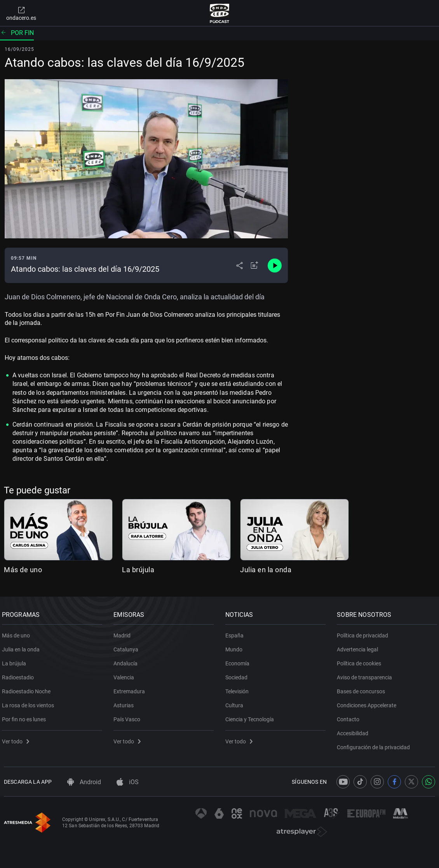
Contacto (350, 716)
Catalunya (128, 646)
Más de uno (23, 570)
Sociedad (238, 674)
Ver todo (17, 738)
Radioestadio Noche (28, 688)
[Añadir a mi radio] (254, 266)
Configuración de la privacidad (376, 744)
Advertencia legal (360, 646)
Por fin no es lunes (26, 716)
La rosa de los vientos (30, 702)
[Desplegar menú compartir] (240, 266)
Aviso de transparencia (367, 674)
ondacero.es (21, 13)
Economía (239, 660)
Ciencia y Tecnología (252, 716)
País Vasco (129, 716)
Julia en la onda (266, 570)
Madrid (124, 632)
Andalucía (128, 660)
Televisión (239, 688)
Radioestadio (20, 674)
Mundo (236, 646)
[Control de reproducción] (275, 266)
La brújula (138, 570)
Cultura (236, 702)
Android (84, 782)
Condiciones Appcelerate (369, 702)
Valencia (126, 674)
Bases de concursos (363, 688)
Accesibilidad (355, 730)
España (236, 632)
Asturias (126, 702)
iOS (128, 782)
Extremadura (132, 688)
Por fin (17, 33)
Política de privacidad (365, 632)
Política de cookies (361, 660)
